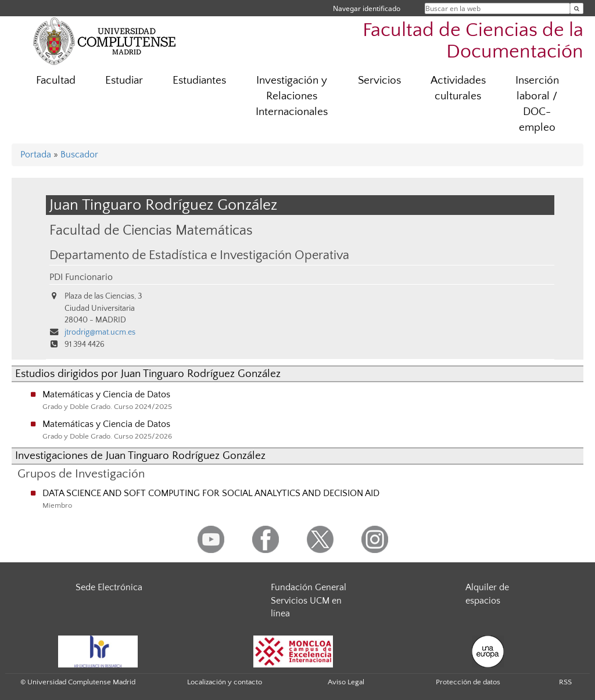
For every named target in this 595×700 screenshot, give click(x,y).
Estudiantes (199, 80)
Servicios (379, 80)
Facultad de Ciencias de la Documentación (473, 41)
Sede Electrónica (109, 587)
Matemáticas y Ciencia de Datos (106, 394)
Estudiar (124, 80)
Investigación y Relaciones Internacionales (292, 96)
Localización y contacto (225, 682)
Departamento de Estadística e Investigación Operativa (199, 256)
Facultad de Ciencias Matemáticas (151, 230)
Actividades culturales (458, 88)
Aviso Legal (346, 682)
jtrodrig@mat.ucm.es (100, 332)
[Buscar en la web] (577, 8)
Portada (36, 155)
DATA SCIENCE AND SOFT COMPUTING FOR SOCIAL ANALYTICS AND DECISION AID (211, 493)
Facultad (56, 80)
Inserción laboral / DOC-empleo (537, 104)
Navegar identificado (367, 8)
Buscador (79, 155)
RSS (565, 682)
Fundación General (309, 587)
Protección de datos (468, 682)
